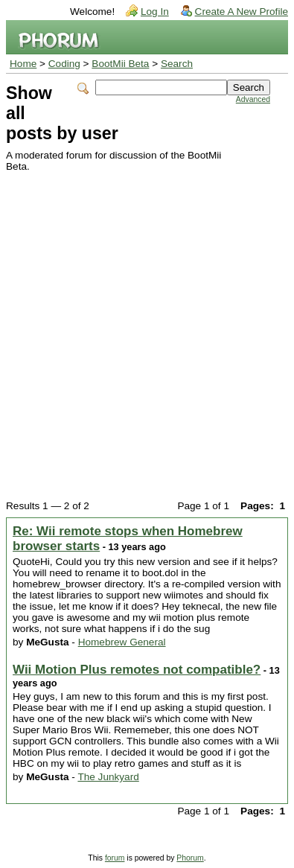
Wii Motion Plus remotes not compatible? (137, 670)
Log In (155, 12)
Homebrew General (122, 642)
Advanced (253, 99)
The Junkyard (108, 777)
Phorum (190, 858)
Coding (64, 64)
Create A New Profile (242, 12)
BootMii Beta (120, 64)
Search (177, 64)
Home (23, 64)
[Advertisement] (147, 326)
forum (115, 858)
